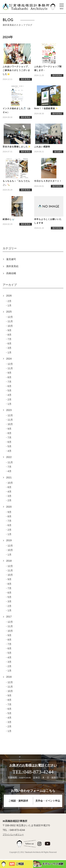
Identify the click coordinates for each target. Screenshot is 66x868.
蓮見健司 (11, 259)
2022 (9, 457)
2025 (9, 312)
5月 (10, 391)
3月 (10, 348)
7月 (10, 339)
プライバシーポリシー (13, 835)
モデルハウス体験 (48, 864)
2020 (9, 507)
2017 (9, 617)
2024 (9, 359)
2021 (9, 477)
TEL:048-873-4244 (33, 772)
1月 (10, 305)
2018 (9, 561)
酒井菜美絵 (12, 266)
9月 (10, 330)
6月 (10, 344)
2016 (9, 677)
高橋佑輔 (11, 273)
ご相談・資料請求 (18, 801)
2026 (9, 296)
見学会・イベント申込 (48, 801)
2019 (9, 540)
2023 (9, 410)
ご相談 (12, 864)
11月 (10, 321)
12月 (10, 317)
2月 (10, 301)
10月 (10, 326)
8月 (10, 335)
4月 (10, 395)
